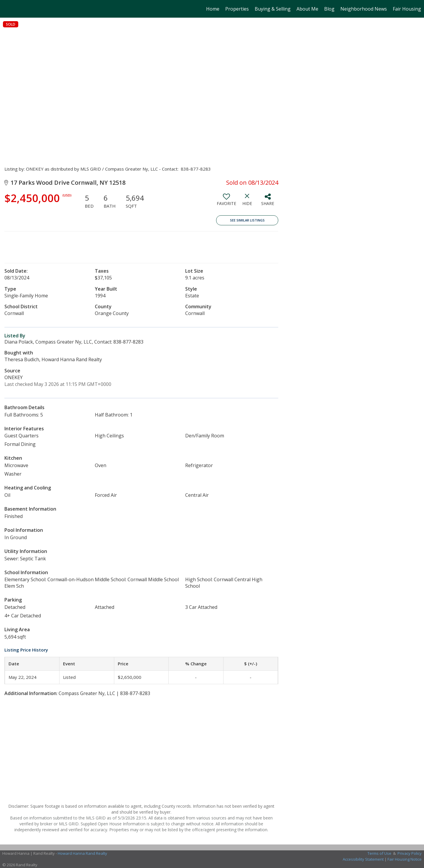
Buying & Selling (273, 9)
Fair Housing (407, 9)
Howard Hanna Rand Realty (82, 853)
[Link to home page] (8, 9)
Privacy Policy (410, 853)
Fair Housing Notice (405, 859)
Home (213, 9)
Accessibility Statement (363, 859)
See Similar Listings (247, 220)
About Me (307, 9)
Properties (237, 9)
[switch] (226, 202)
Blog (329, 9)
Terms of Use (379, 853)
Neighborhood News (364, 9)
